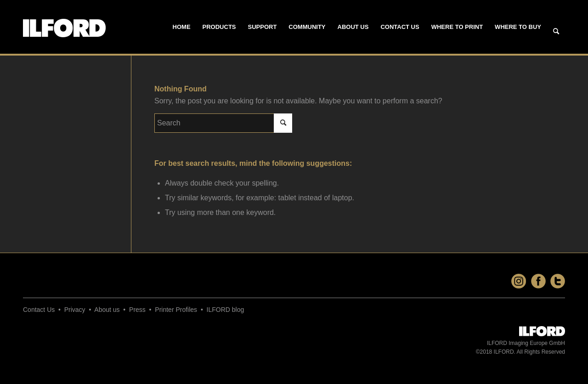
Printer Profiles (176, 310)
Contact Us (39, 310)
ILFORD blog (226, 310)
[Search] (556, 32)
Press (137, 310)
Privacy (75, 310)
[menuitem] (182, 27)
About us (107, 310)
